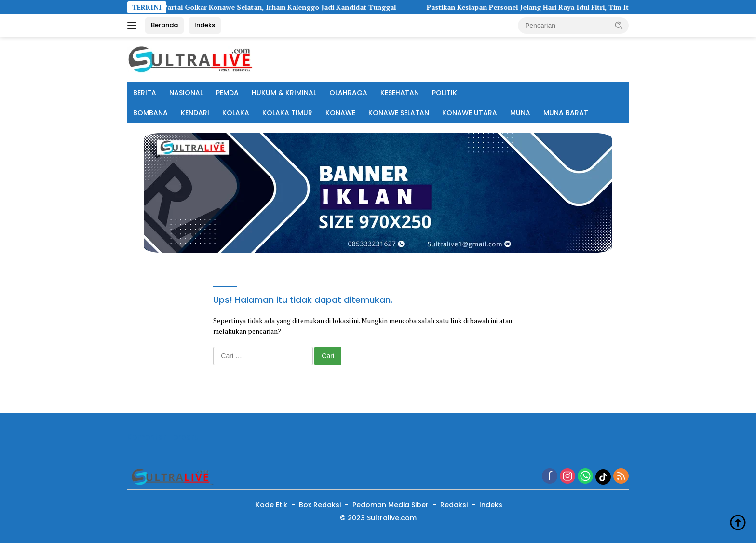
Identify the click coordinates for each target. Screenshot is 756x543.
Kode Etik (271, 505)
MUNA (520, 113)
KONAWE (340, 113)
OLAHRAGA (348, 93)
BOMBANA (150, 113)
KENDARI (195, 113)
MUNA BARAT (566, 113)
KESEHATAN (400, 93)
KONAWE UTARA (470, 113)
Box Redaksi (320, 505)
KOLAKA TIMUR (287, 113)
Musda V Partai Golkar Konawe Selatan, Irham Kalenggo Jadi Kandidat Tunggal (281, 7)
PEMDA (227, 93)
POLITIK (445, 93)
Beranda (164, 25)
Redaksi (454, 505)
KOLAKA (236, 113)
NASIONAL (186, 93)
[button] (619, 25)
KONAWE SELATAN (399, 113)
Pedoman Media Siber (391, 505)
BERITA (145, 93)
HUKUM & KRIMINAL (284, 93)
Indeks (205, 25)
